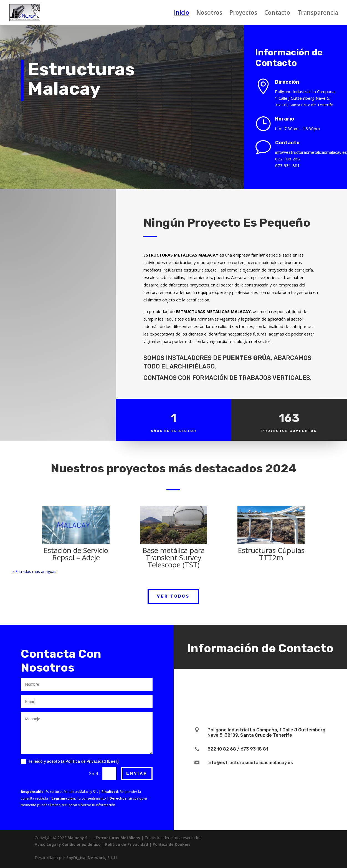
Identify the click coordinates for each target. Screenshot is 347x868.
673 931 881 (291, 165)
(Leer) (113, 761)
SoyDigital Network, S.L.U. (92, 858)
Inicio (182, 13)
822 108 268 (291, 159)
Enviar (137, 773)
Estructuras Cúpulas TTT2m (271, 554)
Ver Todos (173, 596)
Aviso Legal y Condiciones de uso (68, 844)
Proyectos (243, 13)
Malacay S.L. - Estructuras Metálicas (104, 838)
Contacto (277, 13)
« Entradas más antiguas (34, 571)
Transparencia (318, 13)
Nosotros (209, 13)
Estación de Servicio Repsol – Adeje (76, 554)
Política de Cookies (172, 844)
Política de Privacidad (127, 844)
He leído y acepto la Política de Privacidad (70, 762)
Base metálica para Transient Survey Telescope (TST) (173, 557)
